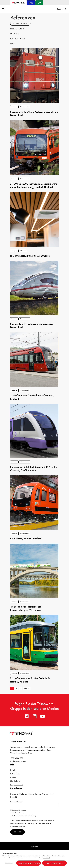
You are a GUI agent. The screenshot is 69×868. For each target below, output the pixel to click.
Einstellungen (9, 863)
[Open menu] (3, 9)
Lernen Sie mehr (47, 858)
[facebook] (27, 716)
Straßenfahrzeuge (18, 813)
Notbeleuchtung (17, 39)
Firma (12, 44)
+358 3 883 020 (17, 758)
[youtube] (42, 716)
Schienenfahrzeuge (18, 810)
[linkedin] (35, 716)
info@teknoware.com (18, 761)
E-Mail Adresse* (16, 802)
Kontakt (13, 770)
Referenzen (14, 107)
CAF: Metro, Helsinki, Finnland (26, 539)
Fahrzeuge (15, 34)
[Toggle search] (66, 9)
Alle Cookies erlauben (54, 863)
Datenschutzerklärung (17, 826)
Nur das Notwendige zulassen (29, 863)
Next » (27, 688)
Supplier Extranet (17, 785)
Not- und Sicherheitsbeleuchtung (23, 816)
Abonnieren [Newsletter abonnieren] (18, 832)
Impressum (35, 846)
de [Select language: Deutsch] (60, 9)
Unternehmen (15, 774)
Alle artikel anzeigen (20, 24)
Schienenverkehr (17, 29)
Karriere (13, 777)
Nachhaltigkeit (16, 781)
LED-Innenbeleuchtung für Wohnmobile (30, 256)
